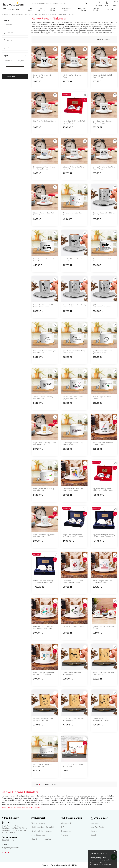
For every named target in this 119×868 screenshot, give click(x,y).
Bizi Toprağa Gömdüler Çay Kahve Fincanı (73, 444)
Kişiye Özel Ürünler (66, 9)
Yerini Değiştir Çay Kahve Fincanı (102, 398)
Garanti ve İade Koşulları (41, 839)
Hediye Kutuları (96, 9)
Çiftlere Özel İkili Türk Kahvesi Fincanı (104, 628)
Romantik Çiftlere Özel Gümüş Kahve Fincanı (74, 306)
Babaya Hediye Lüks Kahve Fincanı (103, 260)
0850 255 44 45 (8, 840)
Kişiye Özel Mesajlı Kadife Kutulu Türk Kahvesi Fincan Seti (103, 490)
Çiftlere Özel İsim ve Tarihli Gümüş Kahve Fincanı (43, 306)
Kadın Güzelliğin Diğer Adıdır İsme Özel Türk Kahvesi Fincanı (44, 674)
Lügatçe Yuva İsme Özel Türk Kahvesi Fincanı (104, 168)
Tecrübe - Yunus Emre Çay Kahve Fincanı (43, 398)
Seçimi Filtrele (15, 77)
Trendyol (65, 835)
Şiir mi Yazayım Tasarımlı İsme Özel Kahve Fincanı (44, 168)
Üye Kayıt (95, 823)
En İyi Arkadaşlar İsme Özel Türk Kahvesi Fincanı (73, 490)
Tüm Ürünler (31, 9)
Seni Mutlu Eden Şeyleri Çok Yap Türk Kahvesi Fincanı (44, 628)
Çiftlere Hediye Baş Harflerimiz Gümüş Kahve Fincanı (102, 306)
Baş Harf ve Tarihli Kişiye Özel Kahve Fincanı (44, 536)
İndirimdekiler (110, 9)
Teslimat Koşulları (38, 823)
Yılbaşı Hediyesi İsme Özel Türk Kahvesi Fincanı (102, 582)
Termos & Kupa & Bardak (47, 14)
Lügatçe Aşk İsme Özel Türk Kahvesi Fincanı (44, 214)
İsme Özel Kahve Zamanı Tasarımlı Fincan (102, 122)
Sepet (93, 835)
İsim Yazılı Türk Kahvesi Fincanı (45, 121)
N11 (63, 827)
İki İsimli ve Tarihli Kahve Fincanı (72, 76)
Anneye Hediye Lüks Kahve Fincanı (73, 214)
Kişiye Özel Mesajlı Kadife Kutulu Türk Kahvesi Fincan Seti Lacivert (73, 536)
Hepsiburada (66, 831)
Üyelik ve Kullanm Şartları (42, 831)
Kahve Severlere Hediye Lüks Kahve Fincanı (44, 260)
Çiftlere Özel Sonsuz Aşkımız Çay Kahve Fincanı (74, 398)
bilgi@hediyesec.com (10, 848)
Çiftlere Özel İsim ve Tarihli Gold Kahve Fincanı (43, 719)
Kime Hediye (53, 9)
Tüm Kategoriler (12, 9)
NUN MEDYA (72, 865)
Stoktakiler (8, 33)
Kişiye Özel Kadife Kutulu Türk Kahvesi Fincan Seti (74, 122)
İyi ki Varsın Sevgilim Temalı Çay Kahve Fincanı (103, 352)
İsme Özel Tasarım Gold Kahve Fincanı (72, 674)
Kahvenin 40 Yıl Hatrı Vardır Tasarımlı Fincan (103, 444)
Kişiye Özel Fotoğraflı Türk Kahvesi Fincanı (102, 76)
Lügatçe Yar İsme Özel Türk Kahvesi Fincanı (73, 168)
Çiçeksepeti (66, 823)
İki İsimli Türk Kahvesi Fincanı (74, 627)
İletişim (94, 831)
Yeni (6, 48)
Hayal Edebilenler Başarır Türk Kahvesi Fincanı (44, 444)
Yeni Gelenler (42, 9)
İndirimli (8, 40)
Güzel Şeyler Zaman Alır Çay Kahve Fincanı (44, 490)
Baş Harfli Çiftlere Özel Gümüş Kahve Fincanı (104, 214)
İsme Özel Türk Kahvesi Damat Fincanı (42, 76)
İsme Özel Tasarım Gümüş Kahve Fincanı (73, 260)
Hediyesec (8, 25)
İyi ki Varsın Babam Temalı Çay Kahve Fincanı (44, 352)
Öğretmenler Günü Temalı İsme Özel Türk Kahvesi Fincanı (73, 582)
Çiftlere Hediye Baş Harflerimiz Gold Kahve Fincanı (101, 720)
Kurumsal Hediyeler (82, 9)
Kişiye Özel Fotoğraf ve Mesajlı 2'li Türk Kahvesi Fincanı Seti (104, 536)
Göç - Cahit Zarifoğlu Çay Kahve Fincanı (43, 765)
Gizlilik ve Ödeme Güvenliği (43, 827)
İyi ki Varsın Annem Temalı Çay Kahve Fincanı (74, 352)
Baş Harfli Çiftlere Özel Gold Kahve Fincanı (103, 674)
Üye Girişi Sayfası (98, 827)
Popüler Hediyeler (31, 14)
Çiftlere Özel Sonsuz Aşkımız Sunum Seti (74, 765)
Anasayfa (6, 14)
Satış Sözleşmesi (38, 835)
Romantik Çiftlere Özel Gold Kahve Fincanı (74, 719)
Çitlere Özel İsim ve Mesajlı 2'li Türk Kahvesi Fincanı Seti (44, 582)
